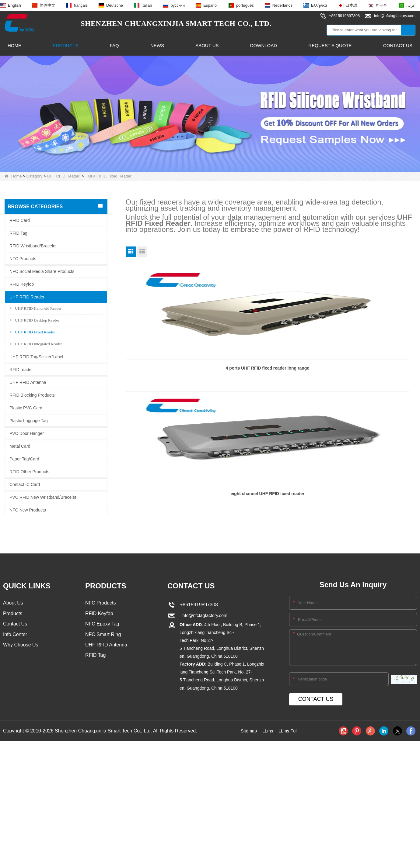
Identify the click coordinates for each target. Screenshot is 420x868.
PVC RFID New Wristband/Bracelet (43, 497)
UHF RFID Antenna (28, 382)
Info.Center (15, 629)
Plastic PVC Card (26, 408)
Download (264, 45)
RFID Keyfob (22, 284)
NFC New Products (28, 510)
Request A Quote (330, 45)
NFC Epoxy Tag (102, 618)
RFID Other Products (29, 472)
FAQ (114, 45)
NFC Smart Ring (103, 629)
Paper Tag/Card (24, 459)
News (157, 45)
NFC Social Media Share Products (42, 271)
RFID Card (20, 220)
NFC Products (23, 259)
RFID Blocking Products (32, 395)
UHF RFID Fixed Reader (33, 332)
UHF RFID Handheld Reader (36, 308)
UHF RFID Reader (63, 176)
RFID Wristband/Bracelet (33, 246)
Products (65, 45)
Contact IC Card (25, 484)
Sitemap (247, 724)
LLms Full (289, 724)
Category (35, 176)
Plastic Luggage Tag (29, 421)
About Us (207, 45)
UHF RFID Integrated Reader (36, 344)
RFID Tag (18, 233)
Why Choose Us (21, 640)
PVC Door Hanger (27, 433)
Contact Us (398, 45)
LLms (267, 724)
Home (14, 45)
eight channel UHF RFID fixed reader (270, 367)
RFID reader (21, 370)
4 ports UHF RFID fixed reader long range (172, 367)
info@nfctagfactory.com (204, 609)
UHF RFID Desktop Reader (35, 320)
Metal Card (20, 446)
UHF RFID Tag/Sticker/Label (36, 357)
